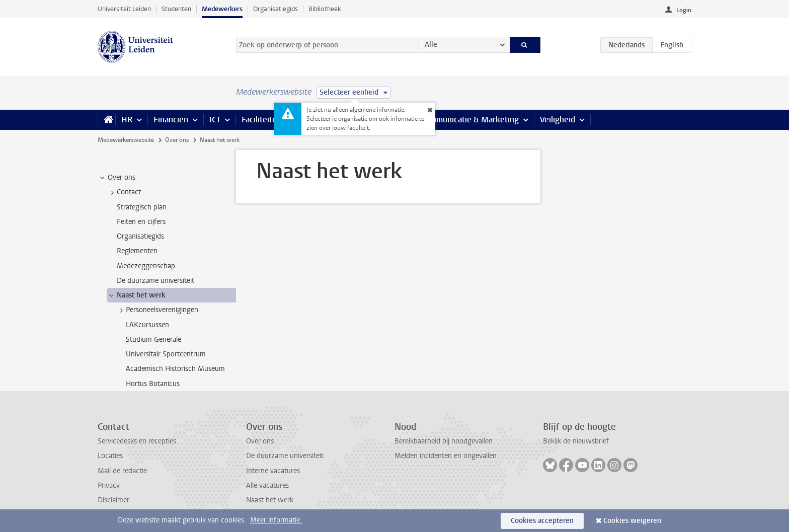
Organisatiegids (275, 9)
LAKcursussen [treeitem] (147, 325)
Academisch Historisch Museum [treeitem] (175, 369)
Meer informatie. (276, 520)
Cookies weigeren (632, 521)
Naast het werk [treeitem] (136, 295)
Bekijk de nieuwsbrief (576, 441)
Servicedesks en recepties (137, 441)
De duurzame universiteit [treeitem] (155, 281)
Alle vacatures (267, 485)
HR (127, 120)
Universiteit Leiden (124, 9)
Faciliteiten (261, 120)
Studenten (176, 9)
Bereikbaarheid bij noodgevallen (444, 441)
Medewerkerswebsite (126, 140)
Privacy (109, 485)
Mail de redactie (122, 471)
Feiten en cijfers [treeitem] (141, 222)
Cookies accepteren (542, 521)
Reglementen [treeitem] (137, 251)
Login (684, 10)
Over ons (177, 140)
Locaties (110, 456)
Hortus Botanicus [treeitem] (153, 384)
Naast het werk (270, 500)
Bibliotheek (325, 9)
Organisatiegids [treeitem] (140, 236)
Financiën (171, 120)
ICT (215, 120)
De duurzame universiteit (285, 456)
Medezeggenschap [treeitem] (146, 266)
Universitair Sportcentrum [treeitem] (166, 354)
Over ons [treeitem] (117, 178)
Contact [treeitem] (124, 192)
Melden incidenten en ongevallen (446, 456)
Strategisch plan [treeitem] (142, 207)
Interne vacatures (273, 471)
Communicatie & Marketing (470, 120)
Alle (431, 45)
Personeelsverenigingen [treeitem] (157, 310)
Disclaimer (113, 500)
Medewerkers (222, 9)
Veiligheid (558, 120)
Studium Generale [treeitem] (153, 339)
